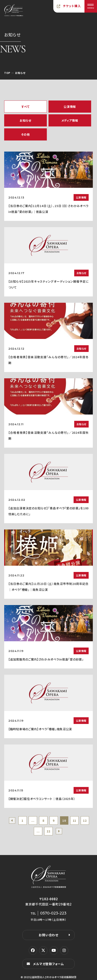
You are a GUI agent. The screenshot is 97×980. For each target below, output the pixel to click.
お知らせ (26, 120)
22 (48, 831)
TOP (7, 73)
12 (85, 820)
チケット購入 (72, 6)
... (33, 820)
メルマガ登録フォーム (48, 964)
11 (75, 820)
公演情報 (70, 107)
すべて (25, 107)
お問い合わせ (48, 935)
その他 (26, 134)
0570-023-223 (53, 913)
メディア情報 (70, 120)
